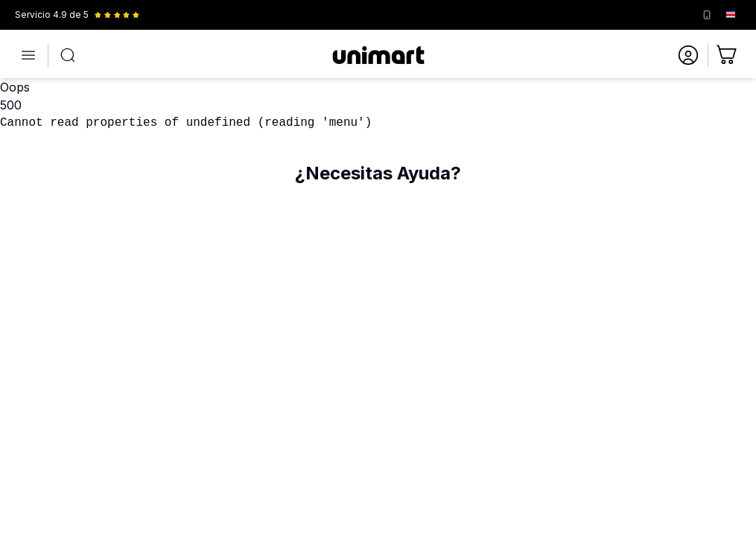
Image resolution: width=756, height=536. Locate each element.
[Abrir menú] (28, 55)
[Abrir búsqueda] (68, 55)
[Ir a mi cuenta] (688, 55)
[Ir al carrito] (728, 55)
